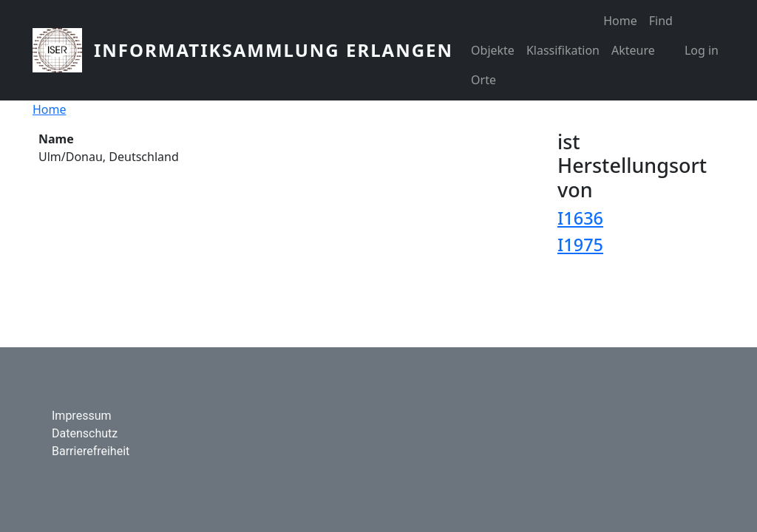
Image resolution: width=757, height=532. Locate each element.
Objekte (493, 50)
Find (661, 21)
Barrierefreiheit (91, 451)
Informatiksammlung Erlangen (274, 50)
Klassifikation (563, 50)
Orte (483, 80)
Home (620, 21)
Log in (702, 50)
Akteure (633, 50)
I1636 (580, 218)
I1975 (580, 245)
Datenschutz (85, 433)
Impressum (82, 416)
